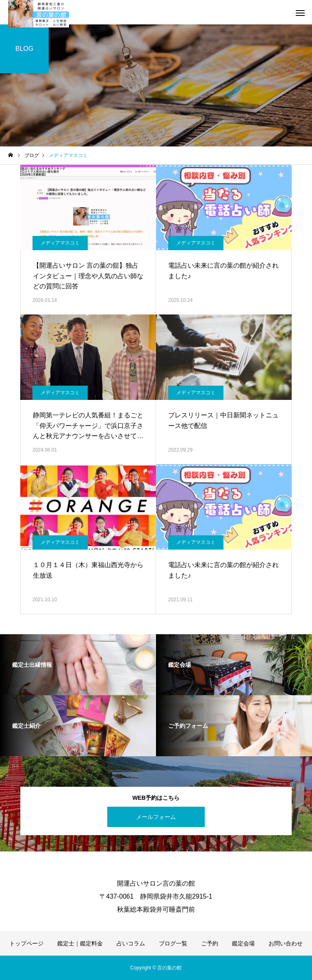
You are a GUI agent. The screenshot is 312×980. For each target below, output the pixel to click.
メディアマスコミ (60, 243)
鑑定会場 (243, 943)
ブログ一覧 (173, 943)
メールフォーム (156, 817)
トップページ (26, 943)
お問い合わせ (286, 943)
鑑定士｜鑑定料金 (80, 943)
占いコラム (131, 943)
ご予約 (210, 943)
